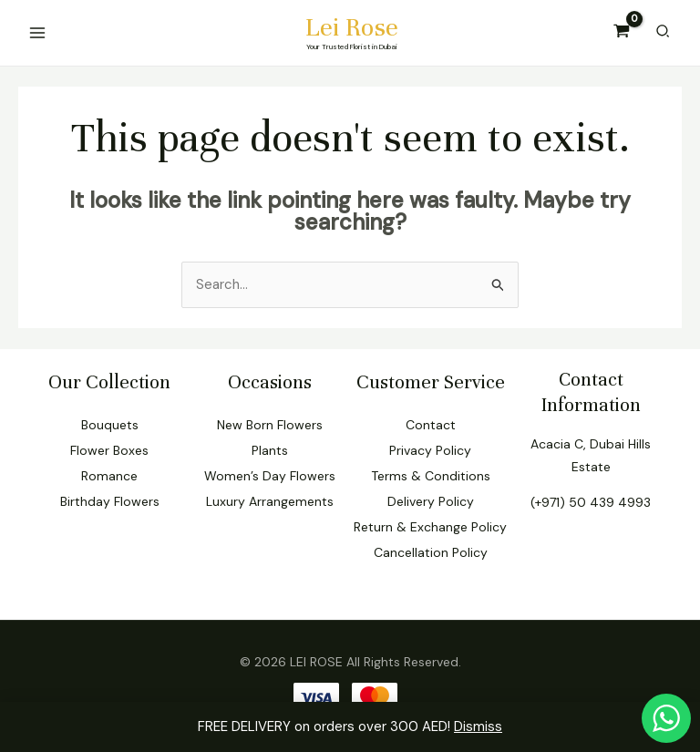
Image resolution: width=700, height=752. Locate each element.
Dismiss (478, 726)
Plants (270, 450)
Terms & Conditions (431, 476)
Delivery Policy (431, 501)
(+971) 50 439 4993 (591, 502)
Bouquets (110, 425)
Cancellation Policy (431, 552)
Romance (109, 476)
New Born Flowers (270, 425)
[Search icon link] (663, 33)
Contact (431, 425)
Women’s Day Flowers (270, 476)
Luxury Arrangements (270, 501)
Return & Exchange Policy (430, 527)
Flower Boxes (109, 450)
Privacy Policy (430, 450)
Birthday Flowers (110, 501)
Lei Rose (353, 27)
